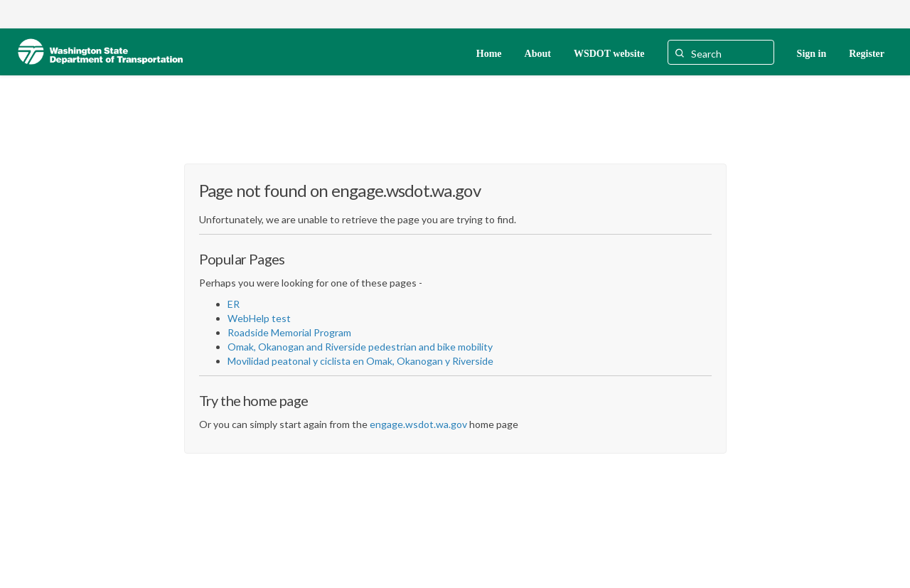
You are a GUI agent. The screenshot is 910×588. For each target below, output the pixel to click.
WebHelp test (259, 318)
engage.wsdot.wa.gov (418, 424)
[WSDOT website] (609, 52)
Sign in (812, 54)
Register (867, 54)
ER (234, 304)
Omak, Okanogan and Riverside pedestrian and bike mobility (360, 347)
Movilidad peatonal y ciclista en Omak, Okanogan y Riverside (360, 361)
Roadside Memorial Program (289, 332)
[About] (538, 52)
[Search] (721, 52)
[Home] (489, 52)
